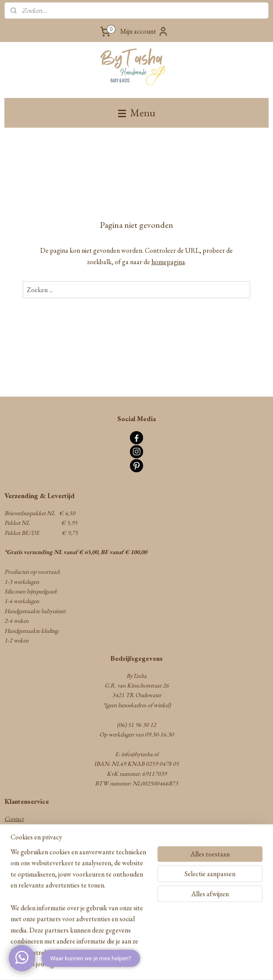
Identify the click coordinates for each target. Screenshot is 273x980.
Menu (137, 113)
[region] (79, 913)
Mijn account (144, 31)
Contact (14, 819)
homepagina (168, 262)
